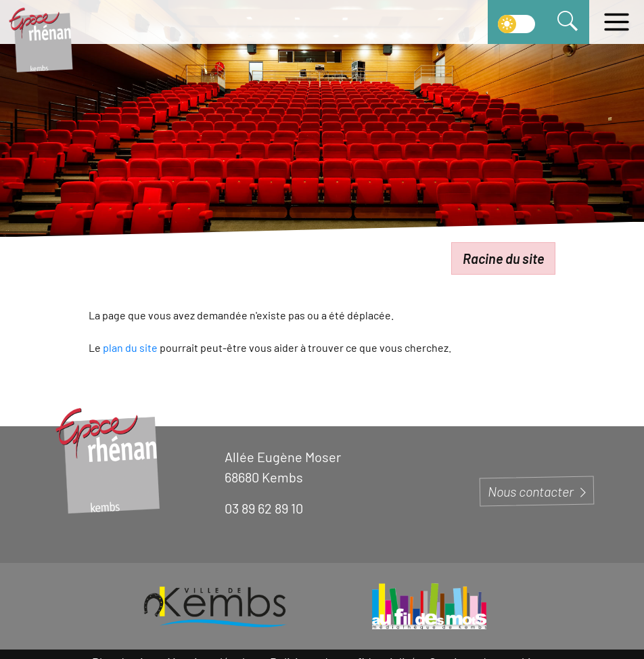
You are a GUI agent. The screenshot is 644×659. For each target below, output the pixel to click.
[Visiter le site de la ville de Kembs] (215, 606)
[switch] (516, 22)
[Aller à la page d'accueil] (41, 39)
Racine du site (503, 258)
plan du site (130, 347)
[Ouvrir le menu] (617, 22)
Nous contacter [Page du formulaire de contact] (537, 491)
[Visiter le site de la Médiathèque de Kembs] (429, 606)
